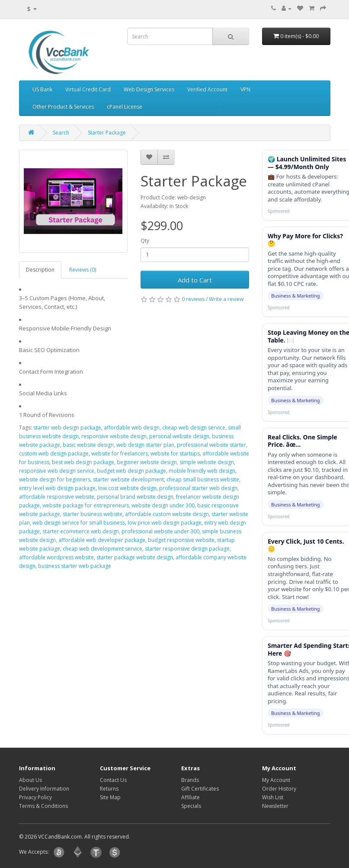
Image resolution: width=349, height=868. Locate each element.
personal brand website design (135, 497)
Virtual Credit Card (88, 89)
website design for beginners (55, 479)
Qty (145, 241)
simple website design (207, 462)
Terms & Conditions (43, 806)
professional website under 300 (160, 531)
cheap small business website (203, 479)
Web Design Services (149, 89)
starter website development (128, 479)
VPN (245, 89)
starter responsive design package (187, 549)
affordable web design (132, 428)
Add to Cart (195, 280)
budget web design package (131, 471)
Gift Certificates (200, 789)
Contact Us (113, 780)
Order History (279, 789)
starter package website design (135, 557)
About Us (30, 780)
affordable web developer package (102, 540)
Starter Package (107, 133)
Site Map (110, 797)
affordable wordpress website (56, 557)
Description (40, 270)
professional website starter (211, 445)
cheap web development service (102, 549)
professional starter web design (198, 488)
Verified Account (207, 89)
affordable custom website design (167, 514)
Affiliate (191, 797)
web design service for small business (79, 523)
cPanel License (125, 107)
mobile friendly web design (202, 471)
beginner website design (147, 462)
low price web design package (165, 523)
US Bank (42, 89)
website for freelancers (120, 453)
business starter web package (75, 566)
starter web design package (67, 428)
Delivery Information (44, 789)
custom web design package (54, 453)
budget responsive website (181, 540)
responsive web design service (57, 471)
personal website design (179, 436)
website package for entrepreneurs (86, 505)
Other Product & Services (63, 107)
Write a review (226, 299)
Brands (190, 780)
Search (61, 133)
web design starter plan (145, 445)
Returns (109, 789)
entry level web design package (57, 488)
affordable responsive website (57, 497)
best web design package (83, 462)
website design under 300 (163, 505)
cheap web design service (194, 428)
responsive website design (114, 436)
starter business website (93, 514)
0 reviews (193, 299)
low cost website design (127, 488)
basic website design (88, 445)
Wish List (273, 797)
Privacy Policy (35, 797)
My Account (276, 780)
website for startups (175, 453)
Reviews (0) (83, 270)
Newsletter (275, 806)
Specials (191, 806)
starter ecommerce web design (81, 531)
